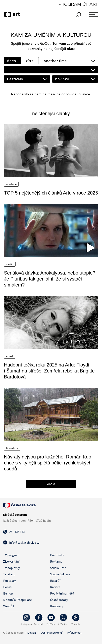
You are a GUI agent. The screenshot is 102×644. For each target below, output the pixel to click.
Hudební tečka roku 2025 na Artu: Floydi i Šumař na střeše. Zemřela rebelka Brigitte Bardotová (49, 371)
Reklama (56, 561)
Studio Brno (58, 568)
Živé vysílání (11, 561)
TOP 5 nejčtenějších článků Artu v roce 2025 (51, 193)
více (51, 484)
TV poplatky (11, 568)
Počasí (8, 587)
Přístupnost (74, 633)
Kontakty (57, 606)
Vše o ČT (9, 606)
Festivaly (15, 79)
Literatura (12, 448)
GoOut (45, 43)
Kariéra (55, 587)
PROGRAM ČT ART (78, 4)
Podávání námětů (62, 593)
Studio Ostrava (60, 574)
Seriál (10, 264)
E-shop (8, 593)
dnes (11, 61)
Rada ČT (56, 581)
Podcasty (9, 581)
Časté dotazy (59, 600)
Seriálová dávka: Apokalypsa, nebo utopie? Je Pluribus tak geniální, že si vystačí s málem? (50, 279)
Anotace (11, 184)
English (32, 633)
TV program (11, 555)
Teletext (9, 574)
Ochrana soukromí (52, 633)
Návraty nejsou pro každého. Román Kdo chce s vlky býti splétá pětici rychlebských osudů (48, 463)
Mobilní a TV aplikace (17, 600)
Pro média (57, 555)
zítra (30, 61)
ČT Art (10, 356)
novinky (62, 79)
